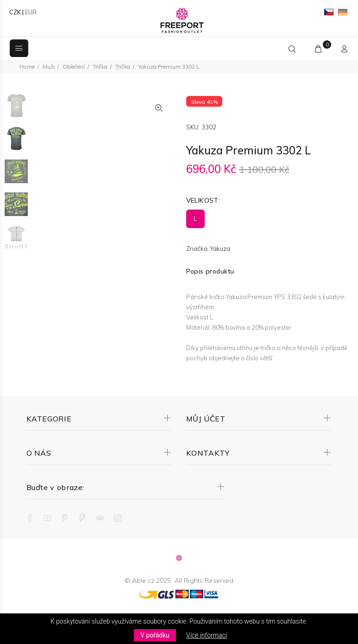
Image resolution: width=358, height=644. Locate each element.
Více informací (207, 635)
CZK (15, 12)
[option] (16, 110)
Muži (49, 67)
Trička (100, 67)
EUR (31, 12)
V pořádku (155, 635)
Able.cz (143, 580)
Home (27, 67)
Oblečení (74, 67)
